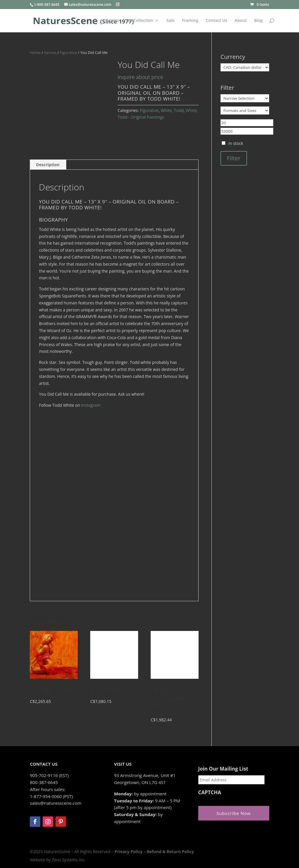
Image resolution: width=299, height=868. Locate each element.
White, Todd (172, 110)
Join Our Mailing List (223, 769)
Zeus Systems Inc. (69, 860)
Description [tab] (48, 165)
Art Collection (140, 21)
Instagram (91, 405)
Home (35, 52)
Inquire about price (140, 77)
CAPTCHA (210, 792)
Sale (171, 21)
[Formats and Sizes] (245, 111)
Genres (50, 52)
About (241, 21)
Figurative (68, 52)
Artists (112, 21)
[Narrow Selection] (245, 98)
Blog (258, 21)
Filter (234, 158)
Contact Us (217, 21)
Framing (190, 21)
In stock (236, 143)
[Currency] (245, 67)
